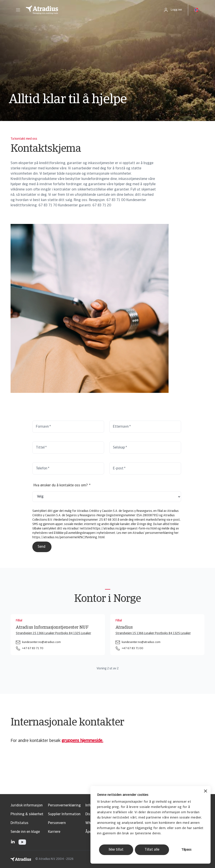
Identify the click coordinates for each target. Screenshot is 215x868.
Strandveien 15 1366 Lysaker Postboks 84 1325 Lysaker (53, 633)
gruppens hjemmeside (82, 741)
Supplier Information (64, 814)
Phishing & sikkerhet (27, 814)
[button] (18, 10)
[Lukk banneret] (206, 792)
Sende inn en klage (25, 832)
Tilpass (186, 850)
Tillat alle (152, 850)
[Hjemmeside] (90, 10)
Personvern (57, 823)
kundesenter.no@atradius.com (41, 642)
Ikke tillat (116, 850)
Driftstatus (19, 823)
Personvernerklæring (64, 806)
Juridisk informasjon (27, 806)
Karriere (54, 832)
